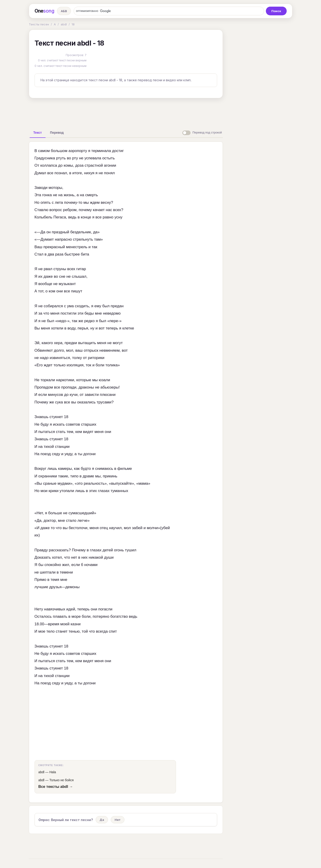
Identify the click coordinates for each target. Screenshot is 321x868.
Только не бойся (62, 780)
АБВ (64, 11)
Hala (53, 772)
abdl (64, 24)
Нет (118, 820)
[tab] (38, 133)
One (45, 11)
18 (73, 24)
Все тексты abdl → (56, 786)
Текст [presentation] (38, 133)
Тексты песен (39, 24)
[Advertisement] (126, 112)
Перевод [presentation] (57, 133)
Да (102, 820)
